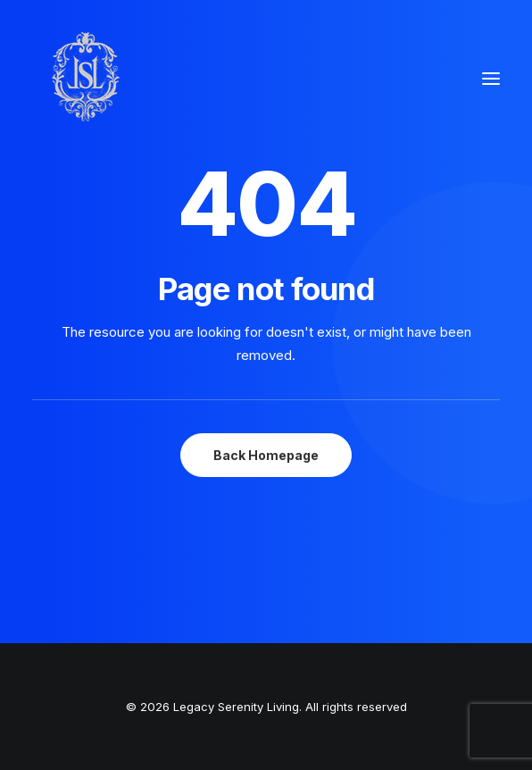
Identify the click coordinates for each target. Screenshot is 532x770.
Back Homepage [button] (266, 455)
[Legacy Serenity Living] (86, 79)
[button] (491, 79)
